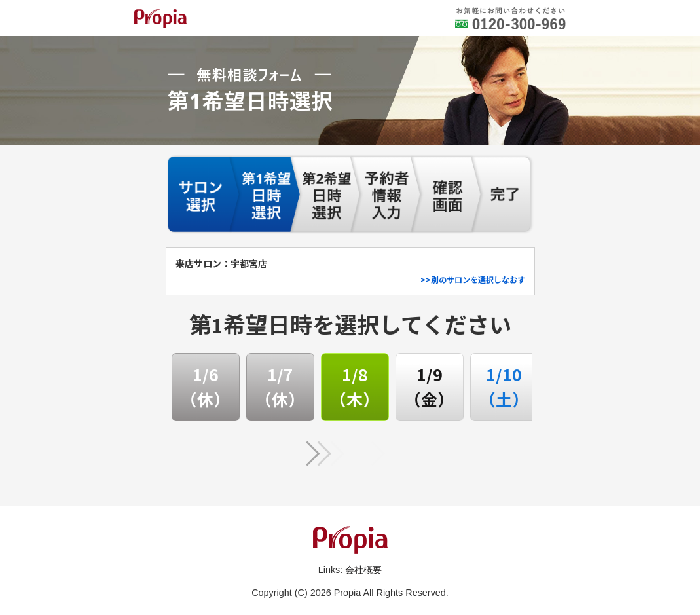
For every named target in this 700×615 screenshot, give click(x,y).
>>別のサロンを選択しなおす (473, 279)
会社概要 (363, 570)
